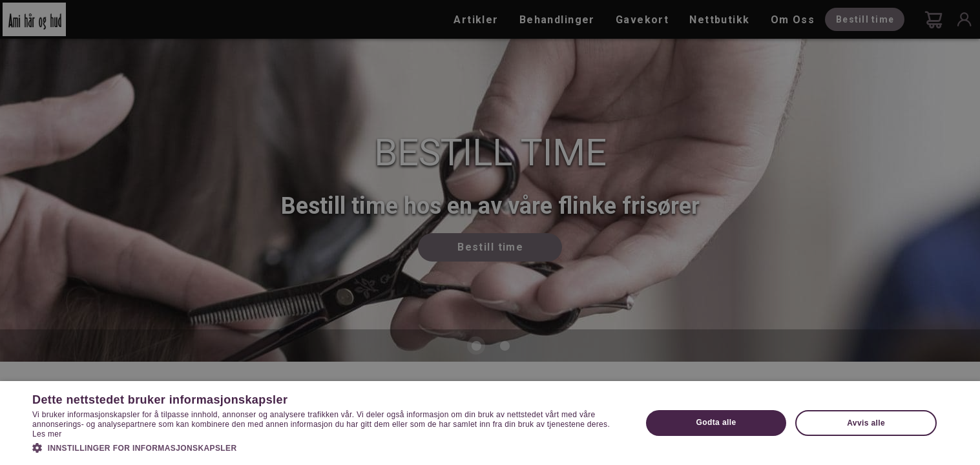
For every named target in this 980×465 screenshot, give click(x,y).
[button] (328, 447)
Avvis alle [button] (866, 423)
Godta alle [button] (716, 422)
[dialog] (490, 232)
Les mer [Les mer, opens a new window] (47, 434)
